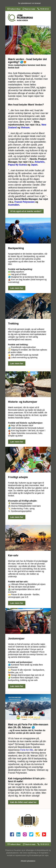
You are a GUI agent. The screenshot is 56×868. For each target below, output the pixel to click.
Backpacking (16, 248)
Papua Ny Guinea (18, 165)
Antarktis (40, 162)
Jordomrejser (16, 639)
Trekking (13, 324)
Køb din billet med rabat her (23, 802)
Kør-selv (13, 555)
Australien (14, 205)
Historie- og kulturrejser (23, 402)
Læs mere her (17, 288)
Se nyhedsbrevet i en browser (29, 3)
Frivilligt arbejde (18, 477)
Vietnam (25, 128)
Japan (34, 165)
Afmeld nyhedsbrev (28, 861)
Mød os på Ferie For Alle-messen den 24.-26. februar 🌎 (28, 726)
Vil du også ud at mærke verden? (26, 211)
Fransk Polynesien (25, 202)
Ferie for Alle (27, 750)
